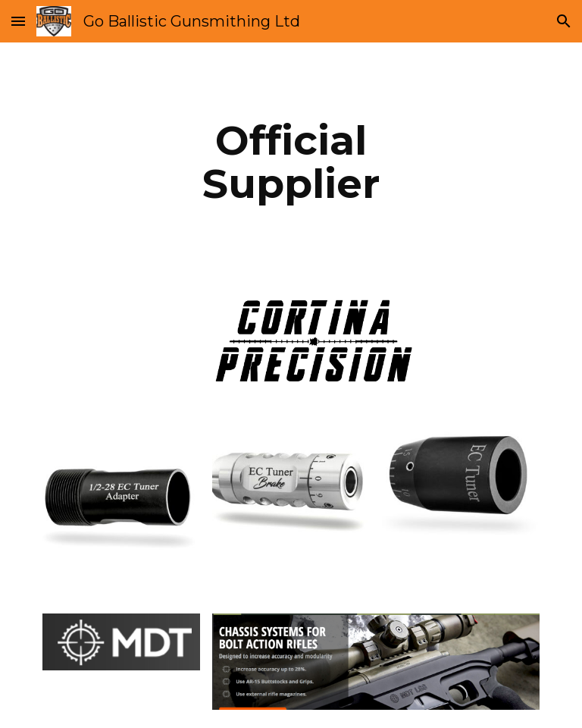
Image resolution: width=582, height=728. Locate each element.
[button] (18, 21)
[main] (291, 162)
